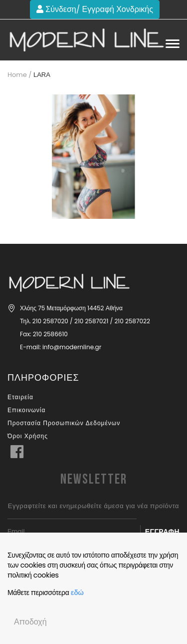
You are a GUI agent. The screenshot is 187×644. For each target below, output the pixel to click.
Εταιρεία (20, 397)
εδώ (77, 593)
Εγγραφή (162, 532)
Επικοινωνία (26, 410)
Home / (19, 75)
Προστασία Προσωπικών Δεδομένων (64, 423)
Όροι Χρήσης (28, 436)
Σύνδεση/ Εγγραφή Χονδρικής (95, 9)
